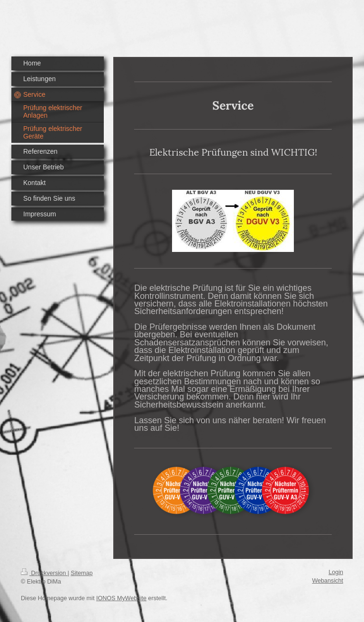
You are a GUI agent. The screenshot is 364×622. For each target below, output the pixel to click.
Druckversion (44, 573)
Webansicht (328, 581)
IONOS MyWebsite (121, 598)
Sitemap (82, 573)
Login (336, 572)
